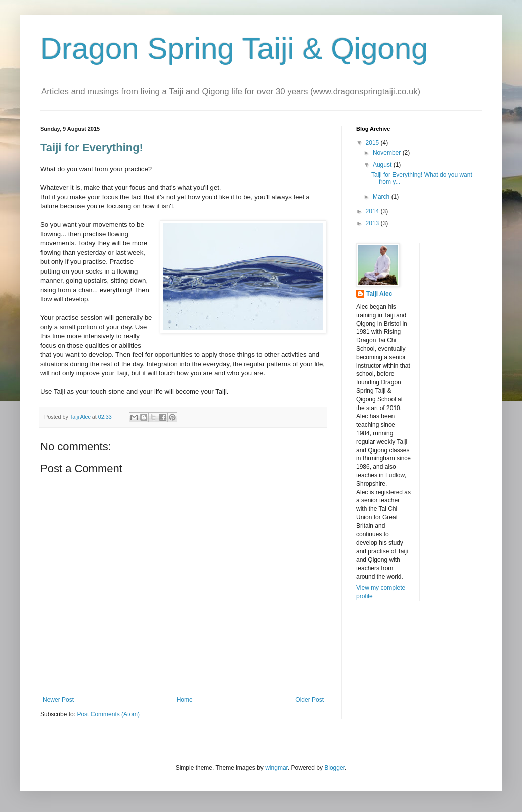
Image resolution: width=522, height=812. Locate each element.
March (382, 197)
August (383, 165)
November (388, 153)
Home (185, 700)
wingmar (276, 768)
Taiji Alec (379, 294)
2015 (373, 143)
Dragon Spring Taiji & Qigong (234, 48)
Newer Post (58, 700)
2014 (373, 211)
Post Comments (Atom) (108, 714)
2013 (373, 223)
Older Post (309, 700)
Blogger (335, 768)
